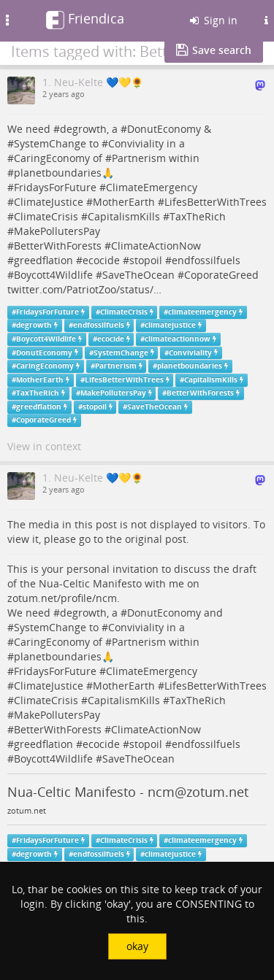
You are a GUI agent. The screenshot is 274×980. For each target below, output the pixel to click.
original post (156, 539)
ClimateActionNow (156, 246)
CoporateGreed (221, 275)
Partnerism (139, 158)
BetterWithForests (58, 246)
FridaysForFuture (55, 187)
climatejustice (170, 325)
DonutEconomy (164, 129)
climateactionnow (178, 339)
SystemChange (50, 143)
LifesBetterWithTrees (216, 202)
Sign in (213, 20)
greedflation (43, 260)
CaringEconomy (52, 158)
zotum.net (27, 811)
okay (137, 946)
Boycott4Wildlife (53, 275)
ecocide (101, 260)
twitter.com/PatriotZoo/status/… (84, 289)
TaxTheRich (198, 216)
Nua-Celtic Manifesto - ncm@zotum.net (128, 792)
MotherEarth (124, 202)
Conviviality (136, 143)
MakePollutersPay (57, 231)
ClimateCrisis (46, 216)
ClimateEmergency (152, 187)
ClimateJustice (49, 202)
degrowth (83, 129)
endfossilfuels (206, 260)
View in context (44, 446)
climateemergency (202, 312)
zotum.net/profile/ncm (62, 598)
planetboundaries (58, 173)
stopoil (146, 260)
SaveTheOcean (138, 275)
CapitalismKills (124, 216)
